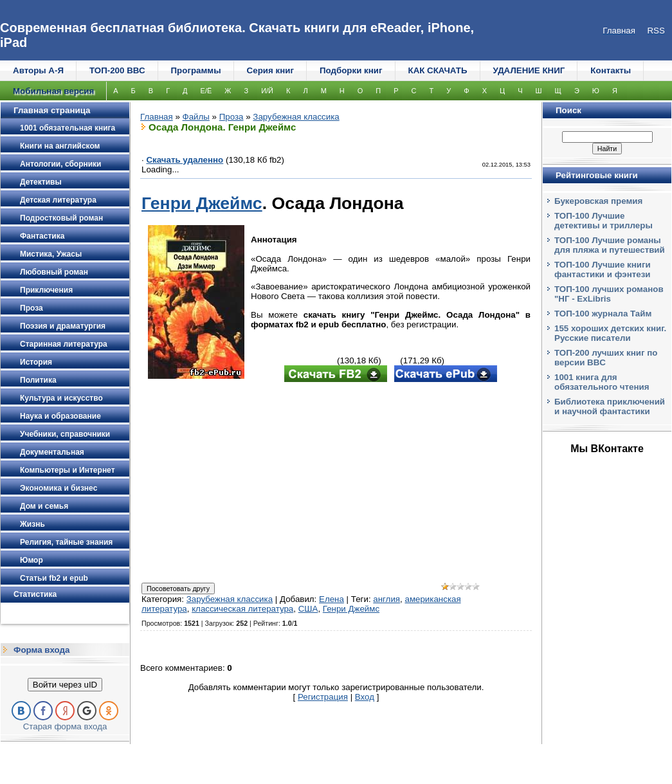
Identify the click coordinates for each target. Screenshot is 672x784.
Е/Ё (206, 91)
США (308, 609)
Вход (365, 697)
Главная (157, 117)
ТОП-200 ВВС (117, 70)
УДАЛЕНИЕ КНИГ (529, 70)
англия (386, 599)
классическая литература (242, 609)
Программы (196, 70)
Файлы (196, 117)
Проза (232, 117)
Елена (331, 599)
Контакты (611, 70)
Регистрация (323, 697)
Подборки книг (351, 70)
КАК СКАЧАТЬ (438, 70)
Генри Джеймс (202, 203)
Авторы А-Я (38, 70)
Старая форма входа (65, 726)
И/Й (267, 91)
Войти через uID (65, 685)
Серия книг (270, 70)
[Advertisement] (336, 484)
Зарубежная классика (296, 117)
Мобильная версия (53, 91)
